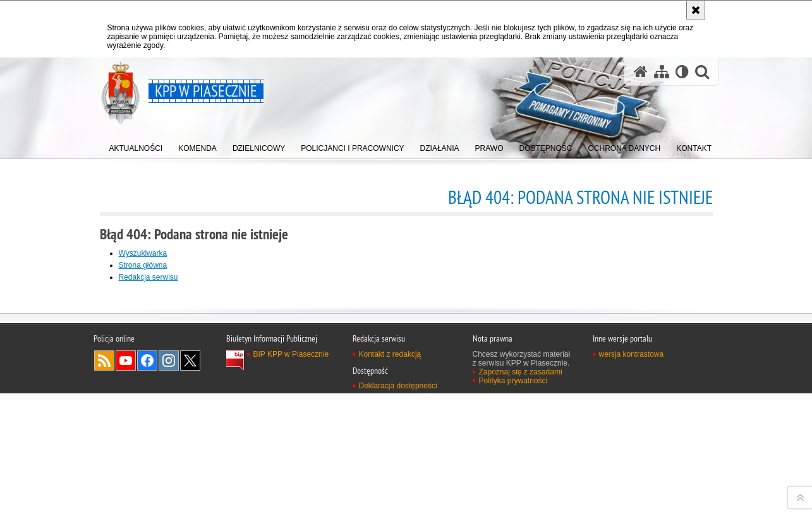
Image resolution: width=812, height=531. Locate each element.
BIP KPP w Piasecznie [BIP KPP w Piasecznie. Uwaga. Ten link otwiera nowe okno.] (291, 518)
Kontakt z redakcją (390, 518)
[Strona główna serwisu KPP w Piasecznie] (641, 72)
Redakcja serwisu (148, 277)
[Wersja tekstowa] (682, 72)
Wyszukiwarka (143, 253)
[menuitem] (136, 146)
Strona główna (143, 265)
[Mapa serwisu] (662, 72)
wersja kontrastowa (632, 518)
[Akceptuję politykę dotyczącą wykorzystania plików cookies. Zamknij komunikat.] (696, 10)
